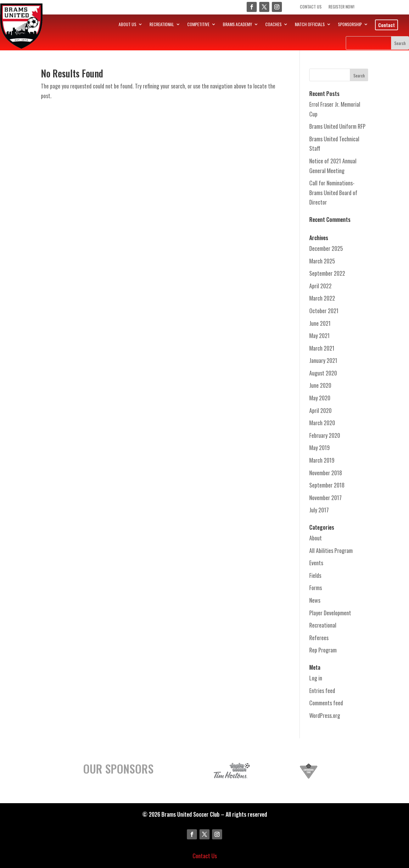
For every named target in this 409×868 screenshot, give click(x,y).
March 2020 (322, 423)
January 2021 (323, 360)
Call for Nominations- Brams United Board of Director (333, 192)
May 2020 (320, 398)
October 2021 (324, 311)
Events (316, 563)
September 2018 (327, 485)
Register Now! (341, 7)
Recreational (323, 625)
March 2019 (322, 460)
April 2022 (320, 286)
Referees (319, 638)
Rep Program (323, 650)
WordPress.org (325, 715)
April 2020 (320, 410)
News (315, 600)
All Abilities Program (331, 550)
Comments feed (326, 703)
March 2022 (322, 298)
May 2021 (319, 335)
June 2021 (320, 323)
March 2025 (322, 261)
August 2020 (323, 373)
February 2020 (325, 435)
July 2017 (319, 510)
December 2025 (326, 248)
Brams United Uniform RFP (337, 126)
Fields (315, 575)
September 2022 (327, 273)
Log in (316, 678)
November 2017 (325, 498)
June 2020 (320, 385)
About (316, 538)
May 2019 (319, 448)
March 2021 (322, 348)
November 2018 (326, 473)
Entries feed (322, 690)
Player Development (330, 613)
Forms (316, 588)
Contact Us (311, 7)
